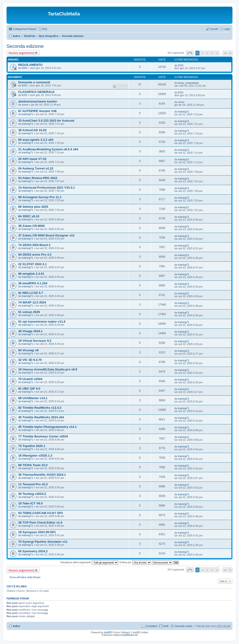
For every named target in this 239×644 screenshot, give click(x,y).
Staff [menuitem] (166, 626)
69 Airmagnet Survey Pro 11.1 (40, 197)
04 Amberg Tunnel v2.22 (36, 168)
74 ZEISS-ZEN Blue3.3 (34, 245)
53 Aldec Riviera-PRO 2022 (38, 178)
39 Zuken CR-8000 (32, 226)
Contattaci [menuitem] (152, 626)
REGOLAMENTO (30, 65)
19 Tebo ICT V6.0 (30, 503)
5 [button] (217, 53)
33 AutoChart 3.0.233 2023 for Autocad (46, 121)
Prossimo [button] (230, 53)
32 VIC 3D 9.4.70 (30, 360)
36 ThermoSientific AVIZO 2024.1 (42, 475)
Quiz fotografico (49, 36)
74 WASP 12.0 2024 (32, 302)
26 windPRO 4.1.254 (33, 283)
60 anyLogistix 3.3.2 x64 (36, 140)
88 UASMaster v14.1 (33, 398)
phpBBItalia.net (130, 635)
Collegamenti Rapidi (25, 29)
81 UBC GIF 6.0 (29, 389)
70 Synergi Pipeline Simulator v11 (43, 542)
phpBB (107, 632)
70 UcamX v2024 (30, 379)
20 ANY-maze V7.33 (32, 159)
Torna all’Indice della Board (25, 577)
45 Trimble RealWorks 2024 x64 (41, 417)
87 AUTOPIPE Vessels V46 (37, 111)
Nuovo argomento (21, 53)
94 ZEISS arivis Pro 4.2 (35, 255)
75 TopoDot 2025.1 (32, 446)
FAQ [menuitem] (44, 29)
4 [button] (212, 53)
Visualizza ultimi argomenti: (89, 562)
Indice (17, 36)
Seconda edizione (73, 36)
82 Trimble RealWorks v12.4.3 (40, 408)
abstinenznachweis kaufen (38, 101)
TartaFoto (29, 36)
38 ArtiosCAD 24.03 (32, 130)
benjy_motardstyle (188, 83)
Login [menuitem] (227, 29)
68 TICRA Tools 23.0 (33, 465)
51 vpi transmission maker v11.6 (42, 322)
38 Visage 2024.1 (30, 331)
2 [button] (202, 53)
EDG (25, 68)
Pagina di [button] (190, 53)
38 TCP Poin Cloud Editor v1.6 (40, 523)
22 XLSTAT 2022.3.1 (33, 264)
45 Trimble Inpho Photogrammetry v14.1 (47, 427)
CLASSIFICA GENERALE (36, 92)
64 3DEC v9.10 (29, 216)
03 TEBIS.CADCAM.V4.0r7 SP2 (40, 513)
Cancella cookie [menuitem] (183, 626)
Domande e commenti (34, 82)
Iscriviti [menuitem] (214, 29)
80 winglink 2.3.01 (31, 274)
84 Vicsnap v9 (28, 350)
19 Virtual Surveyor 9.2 (35, 341)
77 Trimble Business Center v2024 (43, 436)
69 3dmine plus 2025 (33, 207)
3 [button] (207, 53)
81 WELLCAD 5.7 (31, 293)
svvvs (25, 105)
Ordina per (135, 562)
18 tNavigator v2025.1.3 (35, 456)
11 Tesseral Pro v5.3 (33, 484)
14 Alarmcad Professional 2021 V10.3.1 (47, 188)
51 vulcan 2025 (29, 312)
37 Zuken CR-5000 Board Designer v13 (46, 235)
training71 (27, 114)
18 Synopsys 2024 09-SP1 (37, 532)
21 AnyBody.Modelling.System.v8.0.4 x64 (48, 149)
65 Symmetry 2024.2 (33, 551)
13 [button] (225, 53)
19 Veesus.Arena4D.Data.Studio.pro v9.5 (48, 369)
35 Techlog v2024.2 (32, 494)
